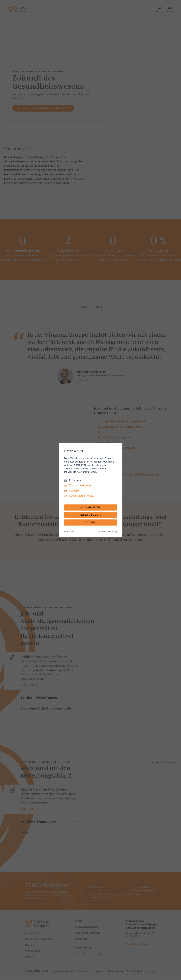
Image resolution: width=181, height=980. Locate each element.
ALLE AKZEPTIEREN (91, 507)
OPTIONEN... (90, 522)
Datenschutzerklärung (107, 532)
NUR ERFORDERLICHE (91, 515)
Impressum (69, 532)
